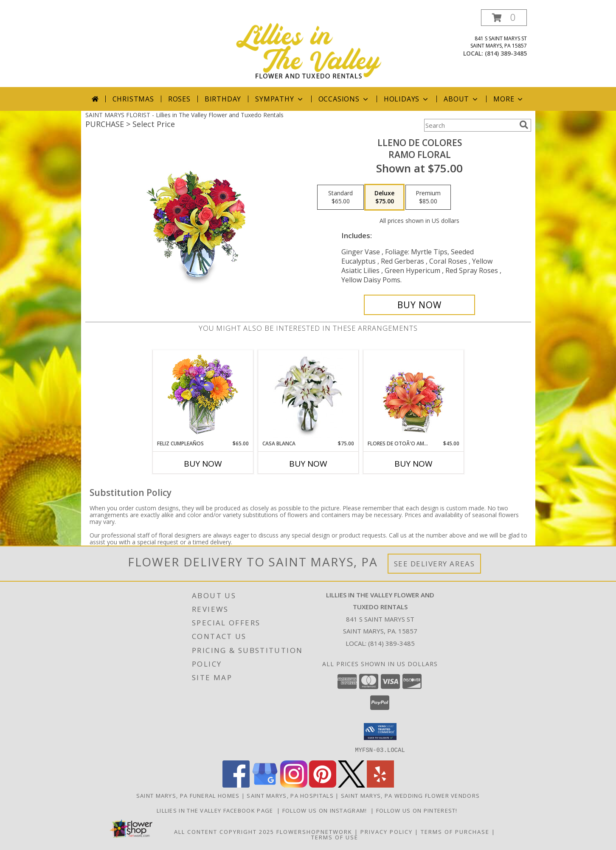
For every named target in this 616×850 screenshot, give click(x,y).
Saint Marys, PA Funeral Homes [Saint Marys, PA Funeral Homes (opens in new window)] (188, 795)
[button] (504, 18)
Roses (179, 99)
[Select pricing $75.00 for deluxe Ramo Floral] (384, 197)
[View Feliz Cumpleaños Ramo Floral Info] (203, 395)
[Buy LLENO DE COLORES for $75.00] (420, 305)
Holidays (407, 99)
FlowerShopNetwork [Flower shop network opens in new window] (314, 831)
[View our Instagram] (294, 785)
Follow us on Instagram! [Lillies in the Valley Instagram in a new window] (327, 810)
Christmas (133, 99)
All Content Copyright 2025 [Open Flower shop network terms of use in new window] (224, 831)
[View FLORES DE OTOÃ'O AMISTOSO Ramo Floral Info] (413, 395)
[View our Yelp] (380, 785)
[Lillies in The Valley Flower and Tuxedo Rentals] (309, 48)
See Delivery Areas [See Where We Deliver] (435, 564)
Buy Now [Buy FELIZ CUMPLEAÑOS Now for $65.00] (203, 464)
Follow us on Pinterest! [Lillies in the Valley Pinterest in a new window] (418, 810)
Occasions (344, 99)
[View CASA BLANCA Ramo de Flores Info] (308, 395)
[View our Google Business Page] (265, 785)
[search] (524, 125)
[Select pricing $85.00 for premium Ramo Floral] (428, 197)
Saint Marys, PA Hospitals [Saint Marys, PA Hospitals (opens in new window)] (290, 795)
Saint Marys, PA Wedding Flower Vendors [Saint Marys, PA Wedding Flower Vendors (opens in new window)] (410, 795)
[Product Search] (470, 125)
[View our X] (352, 785)
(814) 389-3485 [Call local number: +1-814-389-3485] (506, 53)
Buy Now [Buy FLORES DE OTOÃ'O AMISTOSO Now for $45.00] (413, 464)
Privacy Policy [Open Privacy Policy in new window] (387, 831)
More (509, 99)
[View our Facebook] (236, 785)
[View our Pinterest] (323, 785)
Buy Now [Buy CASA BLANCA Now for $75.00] (308, 464)
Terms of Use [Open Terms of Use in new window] (335, 837)
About (461, 99)
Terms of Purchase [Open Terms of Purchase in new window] (455, 831)
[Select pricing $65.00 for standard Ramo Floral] (340, 197)
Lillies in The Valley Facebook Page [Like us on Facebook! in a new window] (217, 810)
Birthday (223, 99)
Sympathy (280, 99)
